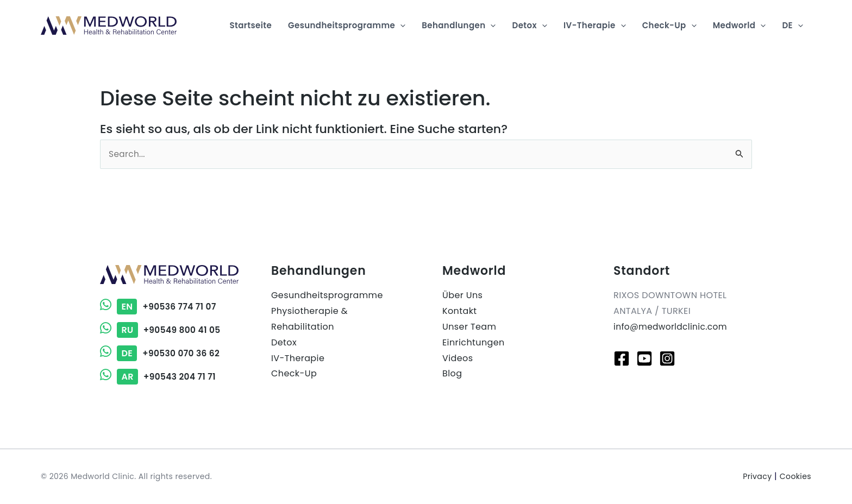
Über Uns (462, 295)
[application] (400, 26)
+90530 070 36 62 (161, 353)
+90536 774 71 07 (159, 307)
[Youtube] (644, 358)
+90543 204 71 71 (159, 377)
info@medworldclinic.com (673, 327)
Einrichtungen (474, 342)
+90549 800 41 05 (162, 330)
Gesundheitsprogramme (327, 295)
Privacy (757, 476)
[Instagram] (667, 358)
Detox (284, 342)
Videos (458, 358)
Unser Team (469, 327)
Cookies (795, 476)
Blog (452, 373)
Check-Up (294, 373)
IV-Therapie (298, 358)
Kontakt (460, 311)
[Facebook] (622, 358)
